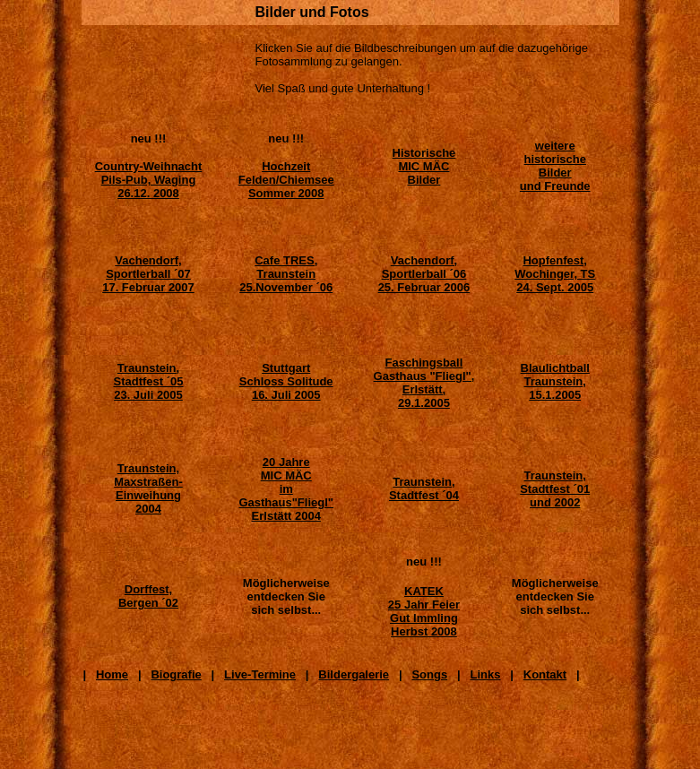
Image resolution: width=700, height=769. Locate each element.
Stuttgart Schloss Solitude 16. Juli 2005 (286, 381)
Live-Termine (260, 674)
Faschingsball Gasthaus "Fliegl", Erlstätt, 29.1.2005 (424, 383)
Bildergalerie (354, 674)
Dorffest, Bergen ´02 (148, 596)
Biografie (176, 674)
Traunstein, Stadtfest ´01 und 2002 (555, 489)
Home (112, 674)
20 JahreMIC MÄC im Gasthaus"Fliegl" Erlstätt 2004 (286, 489)
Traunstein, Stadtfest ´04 (424, 488)
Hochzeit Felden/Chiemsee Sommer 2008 (286, 180)
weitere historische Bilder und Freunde (555, 166)
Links (485, 674)
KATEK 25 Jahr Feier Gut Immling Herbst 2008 (424, 611)
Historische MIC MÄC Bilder (424, 166)
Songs (429, 674)
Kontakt (545, 674)
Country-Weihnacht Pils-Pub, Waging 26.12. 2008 (149, 180)
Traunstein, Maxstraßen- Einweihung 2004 (148, 488)
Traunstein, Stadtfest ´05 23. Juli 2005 (148, 381)
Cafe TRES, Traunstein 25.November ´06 (286, 274)
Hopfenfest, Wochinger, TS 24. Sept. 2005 (555, 274)
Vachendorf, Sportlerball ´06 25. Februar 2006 (424, 274)
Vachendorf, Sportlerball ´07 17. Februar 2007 (148, 274)
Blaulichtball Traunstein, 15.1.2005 (555, 381)
